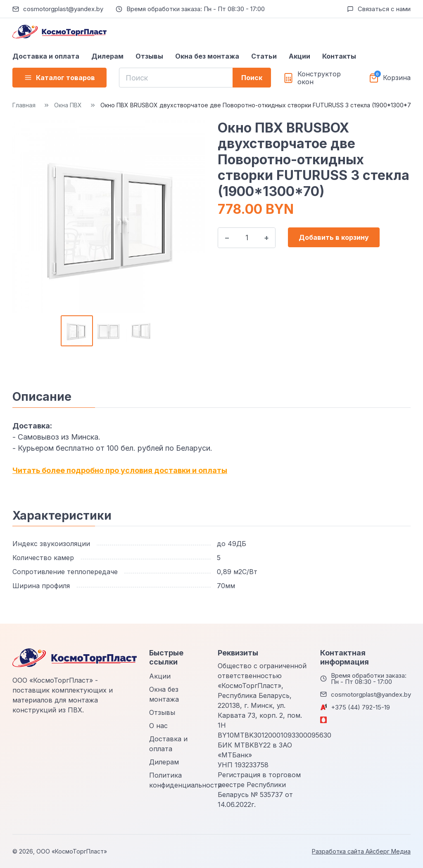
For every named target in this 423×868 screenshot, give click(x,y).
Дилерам (107, 56)
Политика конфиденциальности (185, 780)
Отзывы (149, 56)
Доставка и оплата (46, 56)
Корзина (397, 78)
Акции (299, 56)
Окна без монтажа (207, 56)
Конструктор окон (319, 78)
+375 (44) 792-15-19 (360, 707)
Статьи (264, 56)
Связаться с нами (384, 9)
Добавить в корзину (334, 237)
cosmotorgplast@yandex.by (63, 9)
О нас (158, 726)
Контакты (339, 56)
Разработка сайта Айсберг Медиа (361, 851)
